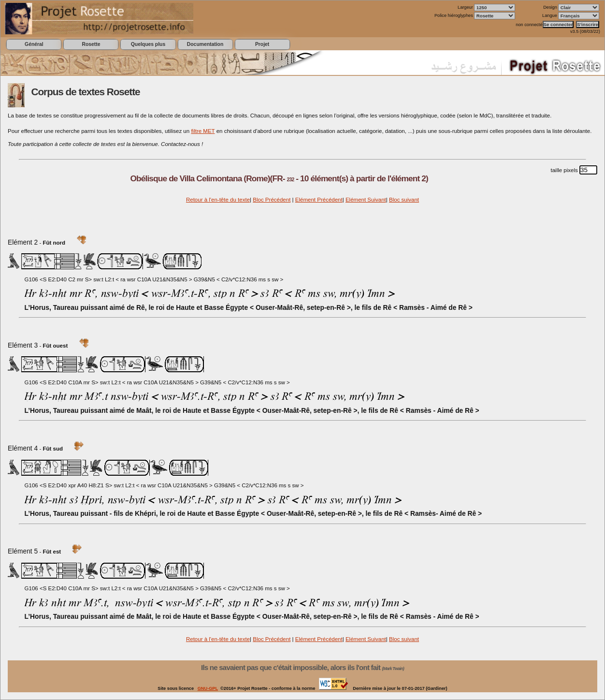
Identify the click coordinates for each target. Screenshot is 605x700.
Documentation (205, 44)
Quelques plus (148, 44)
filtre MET (203, 131)
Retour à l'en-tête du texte (218, 200)
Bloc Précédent (272, 200)
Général (34, 44)
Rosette (91, 44)
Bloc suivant (404, 200)
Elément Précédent (319, 200)
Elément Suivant (366, 200)
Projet (262, 44)
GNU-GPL (208, 688)
